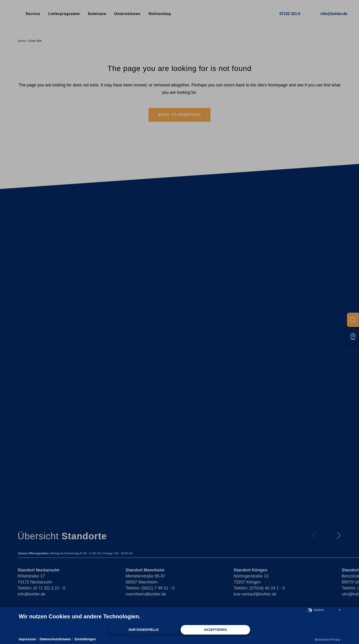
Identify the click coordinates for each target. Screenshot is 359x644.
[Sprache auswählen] (310, 610)
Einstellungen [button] (85, 639)
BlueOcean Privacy (327, 639)
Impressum (27, 639)
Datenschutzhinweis (55, 639)
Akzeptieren (215, 630)
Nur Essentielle (144, 630)
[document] (179, 619)
